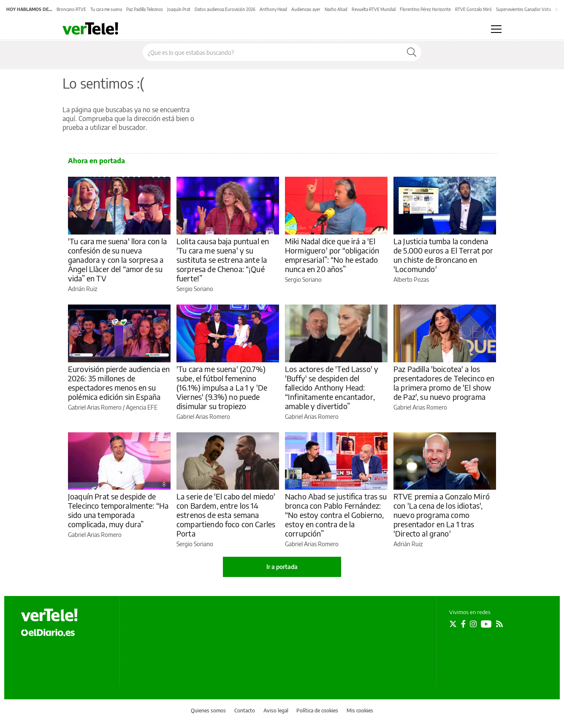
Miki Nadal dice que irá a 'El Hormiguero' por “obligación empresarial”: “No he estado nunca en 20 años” (332, 255)
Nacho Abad (336, 9)
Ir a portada (282, 567)
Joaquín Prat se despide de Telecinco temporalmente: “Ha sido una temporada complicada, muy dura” (118, 510)
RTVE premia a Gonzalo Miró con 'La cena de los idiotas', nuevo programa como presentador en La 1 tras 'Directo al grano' (442, 515)
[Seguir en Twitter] (453, 624)
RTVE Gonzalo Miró (473, 9)
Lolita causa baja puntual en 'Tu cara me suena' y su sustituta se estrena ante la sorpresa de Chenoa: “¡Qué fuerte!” (223, 260)
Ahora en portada (96, 161)
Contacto (245, 710)
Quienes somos (208, 710)
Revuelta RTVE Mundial (374, 9)
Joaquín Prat (179, 9)
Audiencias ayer (306, 9)
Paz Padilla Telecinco (145, 9)
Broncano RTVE (71, 9)
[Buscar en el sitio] (273, 52)
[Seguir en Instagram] (473, 624)
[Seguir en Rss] (499, 624)
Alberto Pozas (411, 279)
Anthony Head (273, 9)
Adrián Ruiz (83, 289)
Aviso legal (276, 710)
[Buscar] (412, 52)
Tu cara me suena (106, 9)
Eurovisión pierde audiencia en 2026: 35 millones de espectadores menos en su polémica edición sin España (119, 383)
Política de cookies (317, 710)
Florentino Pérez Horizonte (425, 9)
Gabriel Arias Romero (95, 407)
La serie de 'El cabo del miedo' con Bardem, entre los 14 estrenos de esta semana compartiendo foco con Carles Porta (226, 515)
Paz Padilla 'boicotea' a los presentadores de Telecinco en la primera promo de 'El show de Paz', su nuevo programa (444, 383)
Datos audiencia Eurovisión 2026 (225, 9)
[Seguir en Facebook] (463, 624)
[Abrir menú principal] (496, 29)
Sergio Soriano (195, 289)
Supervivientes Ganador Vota (523, 9)
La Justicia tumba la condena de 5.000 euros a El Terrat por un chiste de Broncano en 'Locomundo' (443, 255)
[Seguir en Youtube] (486, 624)
